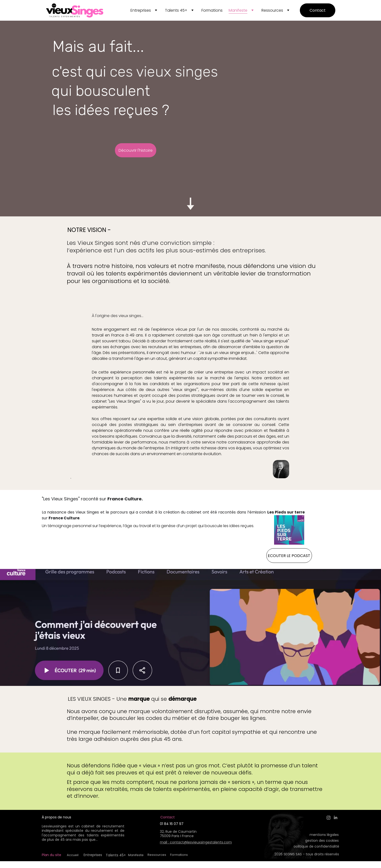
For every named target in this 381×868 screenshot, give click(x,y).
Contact (318, 10)
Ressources (272, 10)
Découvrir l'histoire (136, 150)
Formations (212, 10)
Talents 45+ (176, 10)
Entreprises (141, 10)
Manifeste (238, 10)
